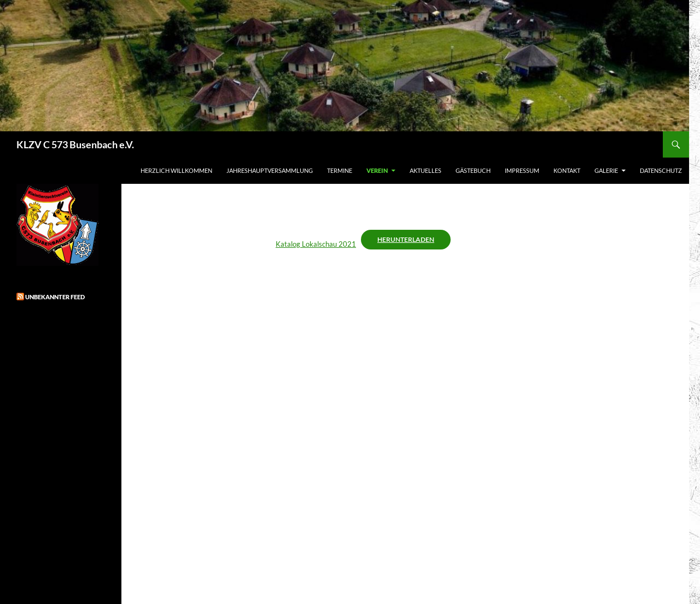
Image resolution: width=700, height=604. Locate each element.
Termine (340, 170)
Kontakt (567, 170)
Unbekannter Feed (55, 297)
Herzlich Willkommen (176, 170)
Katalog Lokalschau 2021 (316, 244)
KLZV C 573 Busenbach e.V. (75, 144)
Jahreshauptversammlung (270, 170)
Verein (377, 170)
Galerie (606, 170)
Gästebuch (473, 170)
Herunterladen (406, 239)
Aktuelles (425, 170)
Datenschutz (661, 170)
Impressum (522, 170)
